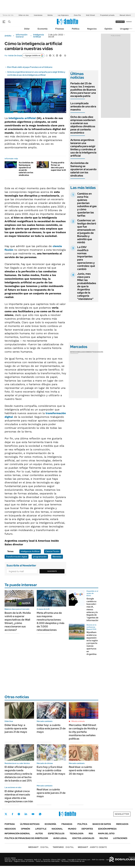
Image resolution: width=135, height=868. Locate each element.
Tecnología (77, 834)
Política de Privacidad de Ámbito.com (26, 838)
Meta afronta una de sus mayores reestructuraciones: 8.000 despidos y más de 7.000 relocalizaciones (51, 621)
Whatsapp (40, 814)
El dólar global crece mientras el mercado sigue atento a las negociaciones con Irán (19, 796)
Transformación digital (17, 557)
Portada (10, 824)
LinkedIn (26, 814)
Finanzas (60, 29)
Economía (43, 29)
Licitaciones (120, 838)
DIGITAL (39, 847)
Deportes (87, 829)
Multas (104, 838)
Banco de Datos (102, 824)
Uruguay (124, 29)
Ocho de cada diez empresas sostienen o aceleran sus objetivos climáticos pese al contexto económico (83, 125)
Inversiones (38, 15)
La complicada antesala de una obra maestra (83, 106)
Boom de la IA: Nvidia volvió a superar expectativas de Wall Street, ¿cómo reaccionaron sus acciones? (18, 621)
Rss (91, 834)
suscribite (120, 22)
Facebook (12, 814)
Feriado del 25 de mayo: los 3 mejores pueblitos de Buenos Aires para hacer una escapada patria (83, 90)
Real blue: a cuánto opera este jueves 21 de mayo (51, 793)
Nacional (57, 829)
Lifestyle (41, 829)
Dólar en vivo (24, 15)
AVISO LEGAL (60, 838)
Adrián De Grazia (15, 56)
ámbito (8, 36)
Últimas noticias (30, 824)
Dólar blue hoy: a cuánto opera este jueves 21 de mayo (16, 728)
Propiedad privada (107, 15)
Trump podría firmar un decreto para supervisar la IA (58, 166)
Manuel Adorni (125, 15)
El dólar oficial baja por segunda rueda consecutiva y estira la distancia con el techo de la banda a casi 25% (19, 774)
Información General (22, 36)
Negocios (92, 29)
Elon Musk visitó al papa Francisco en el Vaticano (30, 67)
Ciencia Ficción (52, 551)
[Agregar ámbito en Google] (33, 56)
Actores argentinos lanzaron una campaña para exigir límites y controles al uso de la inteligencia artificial (36, 73)
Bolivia (50, 15)
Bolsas (81, 352)
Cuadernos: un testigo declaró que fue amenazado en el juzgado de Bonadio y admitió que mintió (87, 231)
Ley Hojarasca (63, 15)
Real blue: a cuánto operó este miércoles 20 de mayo (82, 770)
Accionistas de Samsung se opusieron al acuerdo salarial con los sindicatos (26, 169)
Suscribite (52, 571)
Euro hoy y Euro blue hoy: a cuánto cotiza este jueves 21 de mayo (51, 770)
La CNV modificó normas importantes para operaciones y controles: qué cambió (86, 258)
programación (40, 557)
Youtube (33, 814)
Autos (39, 834)
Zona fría (77, 15)
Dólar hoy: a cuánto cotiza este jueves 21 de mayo (51, 728)
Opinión (108, 29)
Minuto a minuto (78, 721)
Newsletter (129, 29)
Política (76, 29)
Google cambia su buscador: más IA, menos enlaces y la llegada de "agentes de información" (93, 609)
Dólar (27, 29)
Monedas (74, 352)
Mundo (72, 829)
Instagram (19, 814)
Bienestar (57, 557)
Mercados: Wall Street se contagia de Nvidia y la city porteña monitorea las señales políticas (83, 732)
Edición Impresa (107, 829)
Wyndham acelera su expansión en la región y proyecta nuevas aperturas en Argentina (92, 643)
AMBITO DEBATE (92, 847)
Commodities (90, 352)
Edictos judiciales (83, 838)
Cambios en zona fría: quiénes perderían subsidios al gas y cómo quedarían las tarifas (87, 205)
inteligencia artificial (22, 118)
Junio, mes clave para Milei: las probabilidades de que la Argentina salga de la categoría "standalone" (87, 286)
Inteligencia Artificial (39, 36)
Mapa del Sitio (106, 834)
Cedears (99, 352)
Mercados (122, 824)
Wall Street (90, 15)
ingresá (129, 22)
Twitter (6, 814)
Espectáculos (56, 834)
